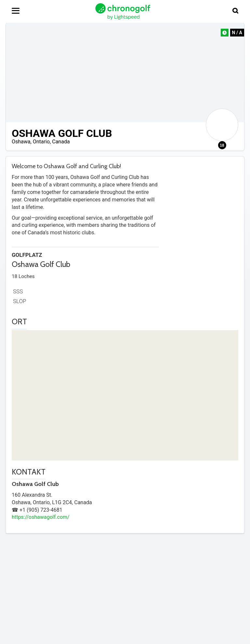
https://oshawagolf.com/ (41, 517)
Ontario (41, 142)
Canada (61, 142)
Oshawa (21, 142)
